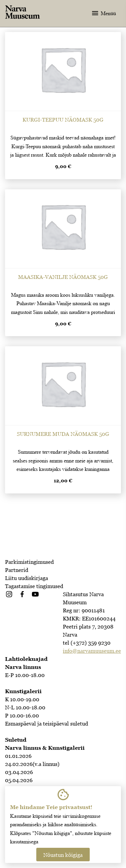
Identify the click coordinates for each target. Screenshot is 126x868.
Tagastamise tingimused (34, 586)
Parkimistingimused (29, 562)
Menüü (103, 13)
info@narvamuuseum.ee (92, 651)
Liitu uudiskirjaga (27, 578)
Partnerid (17, 570)
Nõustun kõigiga (63, 855)
